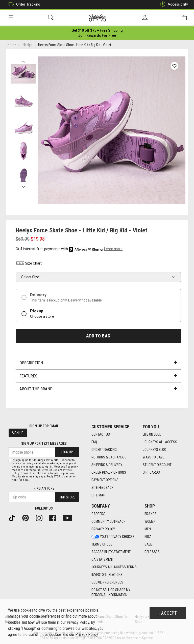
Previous (23, 60)
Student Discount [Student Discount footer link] (157, 465)
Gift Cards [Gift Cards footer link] (151, 472)
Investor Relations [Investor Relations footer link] (107, 575)
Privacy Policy (78, 622)
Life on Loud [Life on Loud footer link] (152, 434)
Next (23, 186)
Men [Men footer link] (148, 529)
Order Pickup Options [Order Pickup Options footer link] (109, 472)
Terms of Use (49, 470)
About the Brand (98, 389)
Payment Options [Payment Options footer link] (105, 480)
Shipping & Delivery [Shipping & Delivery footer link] (107, 465)
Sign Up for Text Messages (44, 444)
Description (98, 363)
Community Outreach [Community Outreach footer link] (108, 521)
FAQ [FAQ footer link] (94, 442)
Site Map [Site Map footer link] (98, 495)
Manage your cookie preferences (34, 616)
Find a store (44, 488)
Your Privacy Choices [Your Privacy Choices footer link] (113, 537)
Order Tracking (23, 4)
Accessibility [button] (173, 4)
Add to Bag (98, 336)
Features (98, 376)
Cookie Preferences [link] (107, 582)
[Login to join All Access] (97, 30)
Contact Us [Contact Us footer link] (101, 434)
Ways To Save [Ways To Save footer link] (154, 457)
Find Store (67, 497)
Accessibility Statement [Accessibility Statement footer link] (111, 552)
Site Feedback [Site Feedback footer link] (102, 488)
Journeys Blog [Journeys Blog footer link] (154, 450)
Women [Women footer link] (150, 521)
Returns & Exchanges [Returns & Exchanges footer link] (109, 457)
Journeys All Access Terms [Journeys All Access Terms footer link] (114, 567)
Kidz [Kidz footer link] (148, 537)
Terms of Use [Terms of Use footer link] (102, 544)
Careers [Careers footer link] (98, 514)
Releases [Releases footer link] (152, 552)
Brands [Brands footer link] (151, 514)
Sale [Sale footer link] (148, 544)
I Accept (168, 613)
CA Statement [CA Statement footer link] (103, 559)
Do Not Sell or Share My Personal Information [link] (111, 592)
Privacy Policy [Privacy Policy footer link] (103, 529)
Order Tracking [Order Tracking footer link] (104, 450)
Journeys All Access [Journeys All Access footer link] (160, 442)
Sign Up (18, 433)
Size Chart (29, 263)
